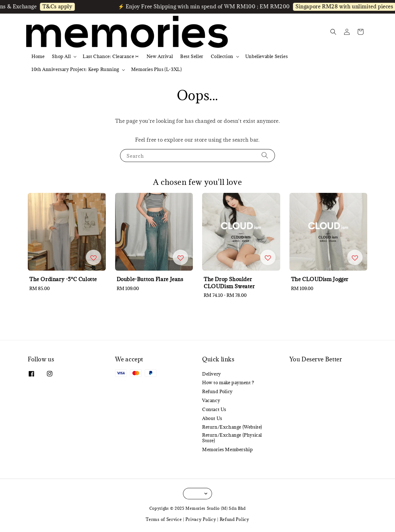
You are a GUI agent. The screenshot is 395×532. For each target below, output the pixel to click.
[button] (333, 32)
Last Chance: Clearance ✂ (111, 56)
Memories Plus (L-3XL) (157, 69)
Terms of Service (164, 519)
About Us (212, 418)
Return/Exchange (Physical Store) (232, 438)
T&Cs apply (61, 6)
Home (38, 56)
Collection (222, 56)
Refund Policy (217, 391)
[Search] (265, 155)
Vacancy (211, 400)
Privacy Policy (201, 519)
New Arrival (160, 56)
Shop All (61, 56)
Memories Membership (227, 449)
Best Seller (192, 56)
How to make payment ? (228, 382)
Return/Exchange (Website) (232, 427)
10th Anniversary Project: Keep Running (75, 69)
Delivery (212, 374)
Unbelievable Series (266, 56)
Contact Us (214, 409)
